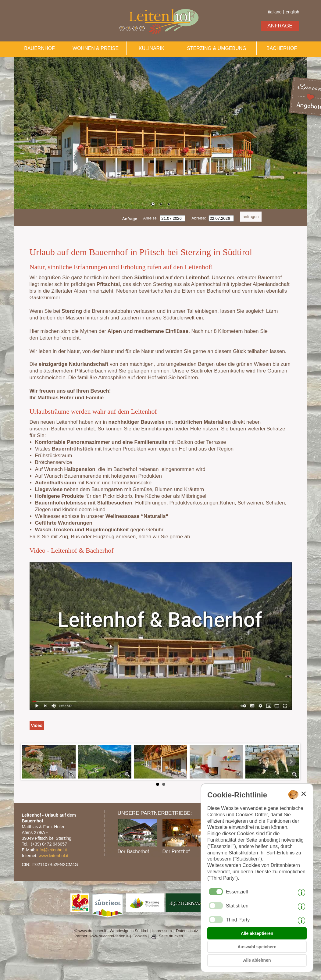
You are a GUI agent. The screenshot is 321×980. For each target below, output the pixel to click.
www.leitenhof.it (53, 856)
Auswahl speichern (257, 947)
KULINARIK (152, 48)
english (292, 12)
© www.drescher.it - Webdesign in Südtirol (111, 931)
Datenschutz (187, 931)
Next (291, 762)
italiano (275, 12)
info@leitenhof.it (52, 850)
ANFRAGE (280, 26)
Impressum (162, 931)
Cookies (139, 936)
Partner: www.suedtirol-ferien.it (101, 936)
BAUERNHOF (39, 48)
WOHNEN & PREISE (96, 48)
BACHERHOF (282, 48)
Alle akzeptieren (257, 933)
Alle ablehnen (257, 960)
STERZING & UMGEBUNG (217, 48)
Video (37, 725)
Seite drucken (171, 936)
